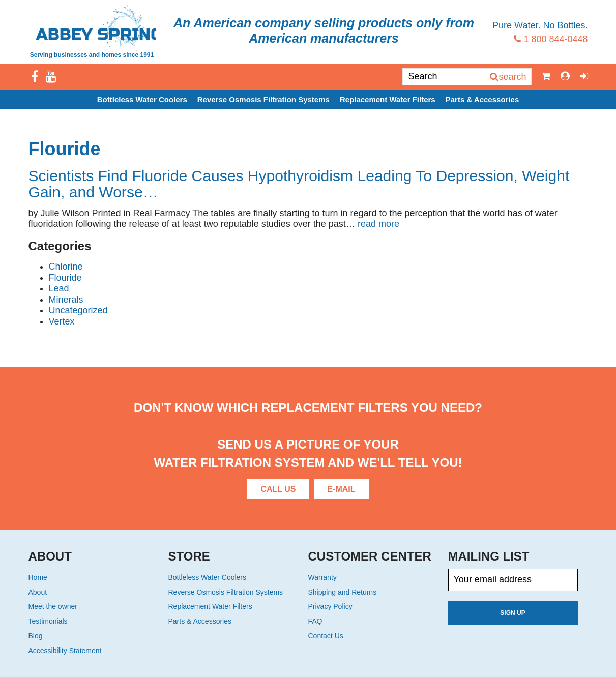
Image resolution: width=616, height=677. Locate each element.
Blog (36, 636)
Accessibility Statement (65, 651)
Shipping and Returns (343, 592)
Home (38, 577)
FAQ (315, 621)
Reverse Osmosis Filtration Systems (263, 99)
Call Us (278, 489)
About (38, 592)
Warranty (322, 577)
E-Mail (341, 489)
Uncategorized (78, 310)
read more (378, 224)
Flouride (65, 278)
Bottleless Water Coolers (142, 99)
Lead (59, 288)
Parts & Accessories (482, 99)
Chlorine (66, 267)
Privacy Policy (330, 606)
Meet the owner (53, 606)
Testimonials (48, 621)
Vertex (62, 321)
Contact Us (326, 636)
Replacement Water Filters (388, 99)
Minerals (66, 300)
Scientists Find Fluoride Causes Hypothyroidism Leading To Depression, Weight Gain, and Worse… (299, 184)
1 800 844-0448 (551, 39)
